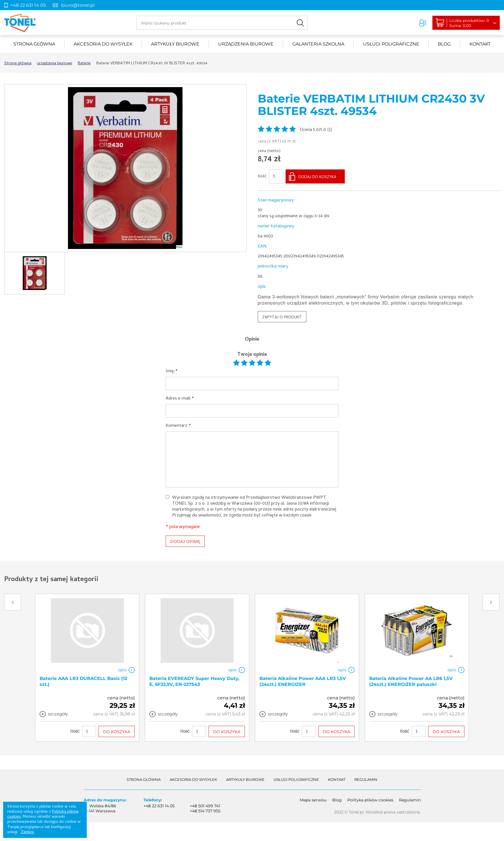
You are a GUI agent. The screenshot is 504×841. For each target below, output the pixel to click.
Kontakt (480, 44)
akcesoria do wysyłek (103, 44)
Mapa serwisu (313, 800)
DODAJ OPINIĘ (185, 541)
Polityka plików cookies (370, 800)
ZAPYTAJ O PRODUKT (282, 318)
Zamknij (27, 832)
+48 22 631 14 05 (28, 5)
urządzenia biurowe (246, 44)
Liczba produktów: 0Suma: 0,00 (469, 23)
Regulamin (366, 779)
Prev (13, 602)
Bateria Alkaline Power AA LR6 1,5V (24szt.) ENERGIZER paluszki (411, 681)
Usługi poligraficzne (391, 44)
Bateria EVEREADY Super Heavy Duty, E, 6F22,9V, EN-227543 (194, 681)
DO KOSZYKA (117, 731)
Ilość (262, 177)
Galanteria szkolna (318, 44)
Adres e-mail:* (180, 399)
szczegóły (58, 714)
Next (491, 602)
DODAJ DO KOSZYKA (317, 177)
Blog (444, 44)
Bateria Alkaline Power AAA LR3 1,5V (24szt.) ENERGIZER (303, 681)
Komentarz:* (178, 426)
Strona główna (34, 44)
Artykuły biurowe (175, 44)
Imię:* (172, 372)
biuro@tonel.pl (78, 5)
